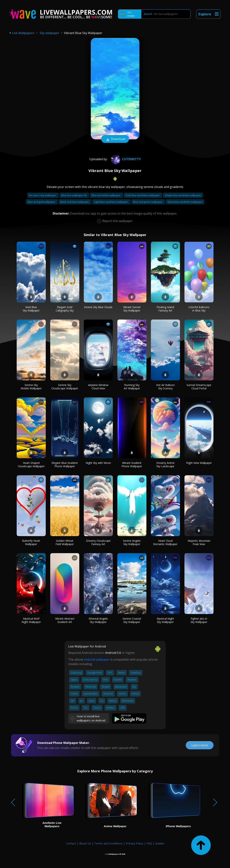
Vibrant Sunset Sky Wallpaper (132, 309)
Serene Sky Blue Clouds (98, 307)
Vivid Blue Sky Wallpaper (31, 309)
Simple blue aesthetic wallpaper (183, 195)
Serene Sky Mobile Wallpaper (31, 387)
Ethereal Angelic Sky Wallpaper (98, 620)
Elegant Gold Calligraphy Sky (65, 309)
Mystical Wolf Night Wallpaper (31, 620)
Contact (71, 843)
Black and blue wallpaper (75, 202)
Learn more (200, 745)
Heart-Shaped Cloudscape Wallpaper (31, 465)
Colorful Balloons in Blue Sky (199, 309)
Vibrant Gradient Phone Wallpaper (132, 465)
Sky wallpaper (49, 33)
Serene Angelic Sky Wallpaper (132, 542)
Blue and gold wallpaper (42, 202)
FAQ (149, 843)
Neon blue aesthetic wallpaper (185, 202)
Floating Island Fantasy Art (165, 309)
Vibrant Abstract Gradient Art (65, 620)
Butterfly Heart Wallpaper (31, 542)
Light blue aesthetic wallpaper (111, 202)
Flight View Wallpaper (199, 463)
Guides (160, 843)
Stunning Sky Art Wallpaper (132, 387)
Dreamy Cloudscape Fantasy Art (98, 542)
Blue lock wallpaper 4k (74, 195)
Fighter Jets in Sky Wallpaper (199, 620)
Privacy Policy (135, 843)
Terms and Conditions (108, 843)
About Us (85, 843)
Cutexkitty (125, 159)
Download (115, 139)
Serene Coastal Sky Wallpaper (132, 620)
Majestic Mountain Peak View (199, 542)
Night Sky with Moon (98, 463)
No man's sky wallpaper (43, 195)
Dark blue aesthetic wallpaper (143, 195)
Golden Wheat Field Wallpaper (65, 542)
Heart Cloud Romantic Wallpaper (165, 542)
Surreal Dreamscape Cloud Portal (199, 387)
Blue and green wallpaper (148, 202)
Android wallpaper (97, 659)
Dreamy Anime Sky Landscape (165, 465)
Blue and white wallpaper (106, 195)
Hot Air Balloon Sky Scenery (165, 387)
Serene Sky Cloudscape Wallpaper (65, 387)
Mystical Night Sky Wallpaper (165, 620)
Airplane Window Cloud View (98, 387)
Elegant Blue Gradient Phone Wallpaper (65, 465)
